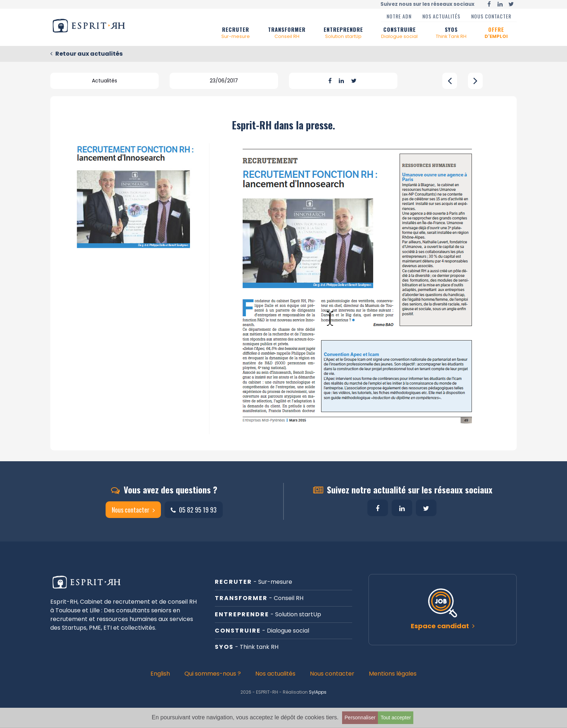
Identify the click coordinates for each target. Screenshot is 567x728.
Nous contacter (491, 16)
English (160, 674)
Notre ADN (399, 16)
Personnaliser (360, 718)
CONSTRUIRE (399, 33)
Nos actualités (441, 16)
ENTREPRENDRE (343, 33)
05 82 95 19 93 (194, 510)
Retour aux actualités (86, 54)
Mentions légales (393, 674)
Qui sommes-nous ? (213, 674)
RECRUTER (236, 33)
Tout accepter (396, 718)
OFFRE (496, 33)
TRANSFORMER (287, 33)
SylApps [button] (318, 692)
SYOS (451, 33)
